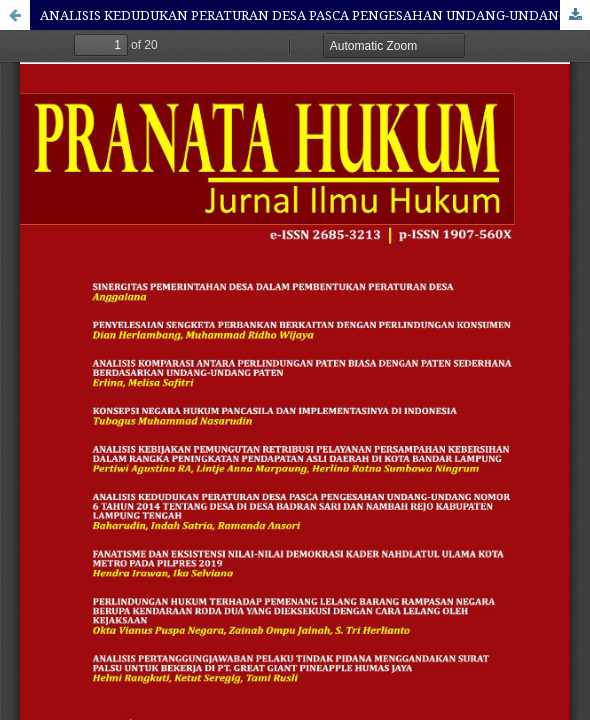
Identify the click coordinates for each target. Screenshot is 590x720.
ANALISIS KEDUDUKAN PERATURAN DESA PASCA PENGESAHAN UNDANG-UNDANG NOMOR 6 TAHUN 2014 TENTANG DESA (315, 15)
